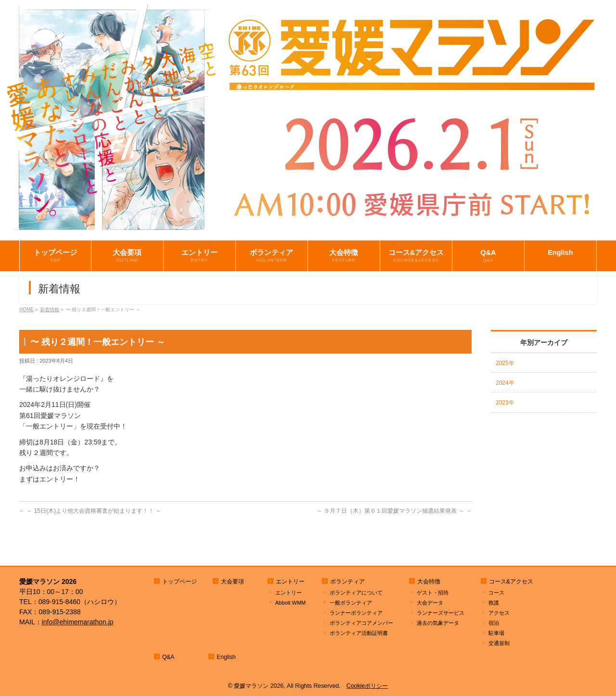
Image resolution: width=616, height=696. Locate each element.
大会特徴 (429, 582)
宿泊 (494, 623)
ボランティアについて (356, 593)
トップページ (180, 582)
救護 (494, 603)
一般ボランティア (351, 603)
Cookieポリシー (367, 686)
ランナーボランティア (356, 613)
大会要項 (232, 582)
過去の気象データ (438, 623)
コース (496, 593)
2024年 (505, 383)
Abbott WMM (291, 603)
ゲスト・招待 (433, 593)
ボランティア (347, 582)
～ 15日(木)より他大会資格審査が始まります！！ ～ (90, 511)
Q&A (168, 657)
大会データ (430, 603)
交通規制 (499, 643)
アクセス (499, 613)
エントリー (290, 582)
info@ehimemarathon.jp (78, 622)
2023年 (505, 403)
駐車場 (496, 633)
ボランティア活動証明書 (359, 633)
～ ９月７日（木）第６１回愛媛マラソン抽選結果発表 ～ (394, 511)
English (226, 657)
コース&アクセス (511, 582)
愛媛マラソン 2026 (259, 686)
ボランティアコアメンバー (361, 623)
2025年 (505, 363)
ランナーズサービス (441, 613)
